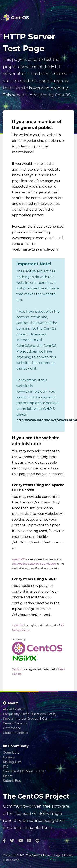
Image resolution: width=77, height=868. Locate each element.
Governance (12, 728)
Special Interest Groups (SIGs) (25, 719)
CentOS (63, 95)
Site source (12, 860)
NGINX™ (18, 626)
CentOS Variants (15, 723)
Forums (9, 757)
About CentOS (14, 709)
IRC (6, 767)
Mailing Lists (12, 762)
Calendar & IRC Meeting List (24, 771)
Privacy (68, 855)
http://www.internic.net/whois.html (47, 420)
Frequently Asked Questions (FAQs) (30, 714)
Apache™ (18, 559)
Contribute (11, 753)
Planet (8, 776)
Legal (58, 855)
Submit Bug (12, 781)
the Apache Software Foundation (34, 564)
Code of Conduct (16, 733)
